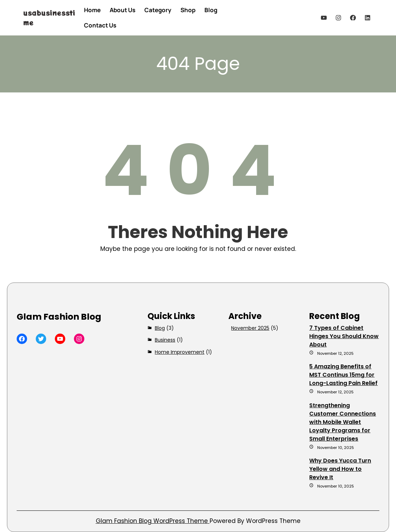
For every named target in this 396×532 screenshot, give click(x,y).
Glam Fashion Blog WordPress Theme (153, 521)
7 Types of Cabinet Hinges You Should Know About (344, 336)
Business (165, 340)
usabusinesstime (49, 18)
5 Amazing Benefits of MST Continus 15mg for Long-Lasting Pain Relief (343, 375)
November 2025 (250, 328)
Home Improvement (180, 352)
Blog (160, 328)
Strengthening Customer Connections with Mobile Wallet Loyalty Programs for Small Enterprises (343, 422)
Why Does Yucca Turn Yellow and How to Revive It (340, 469)
